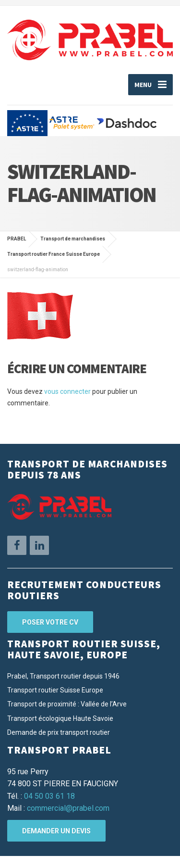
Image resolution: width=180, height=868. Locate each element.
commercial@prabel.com (68, 808)
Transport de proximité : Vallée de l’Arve (67, 704)
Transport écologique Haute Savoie (60, 718)
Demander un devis (56, 831)
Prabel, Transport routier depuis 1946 (63, 676)
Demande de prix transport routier (59, 732)
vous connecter (67, 391)
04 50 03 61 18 (49, 796)
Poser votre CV (50, 622)
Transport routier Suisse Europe (55, 690)
